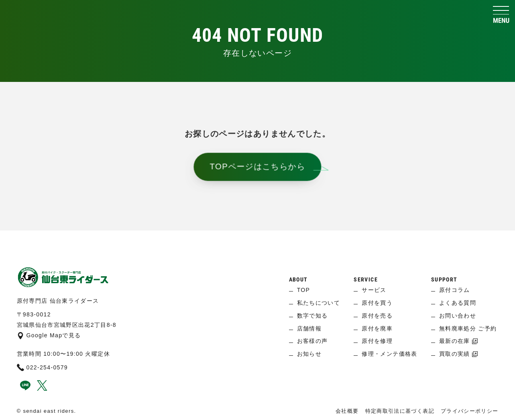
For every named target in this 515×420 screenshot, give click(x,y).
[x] (42, 389)
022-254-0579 (43, 367)
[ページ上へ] (257, 243)
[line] (25, 389)
